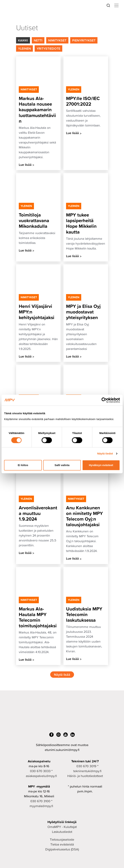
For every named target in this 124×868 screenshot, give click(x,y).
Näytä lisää (62, 674)
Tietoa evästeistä (62, 844)
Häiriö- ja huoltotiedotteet (85, 776)
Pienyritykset (84, 40)
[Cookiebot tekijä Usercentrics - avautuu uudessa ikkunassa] (104, 400)
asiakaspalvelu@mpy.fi (41, 776)
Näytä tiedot (105, 453)
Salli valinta (62, 465)
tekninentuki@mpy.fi (87, 771)
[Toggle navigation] (116, 5)
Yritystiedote (48, 48)
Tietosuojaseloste (62, 839)
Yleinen (24, 48)
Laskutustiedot (62, 832)
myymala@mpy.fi (41, 806)
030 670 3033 (40, 771)
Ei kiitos (23, 465)
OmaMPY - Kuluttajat (62, 827)
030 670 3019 (86, 766)
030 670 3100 (40, 801)
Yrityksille (23, 21)
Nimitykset (57, 40)
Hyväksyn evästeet (101, 465)
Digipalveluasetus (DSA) (62, 849)
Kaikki (23, 40)
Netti (38, 40)
